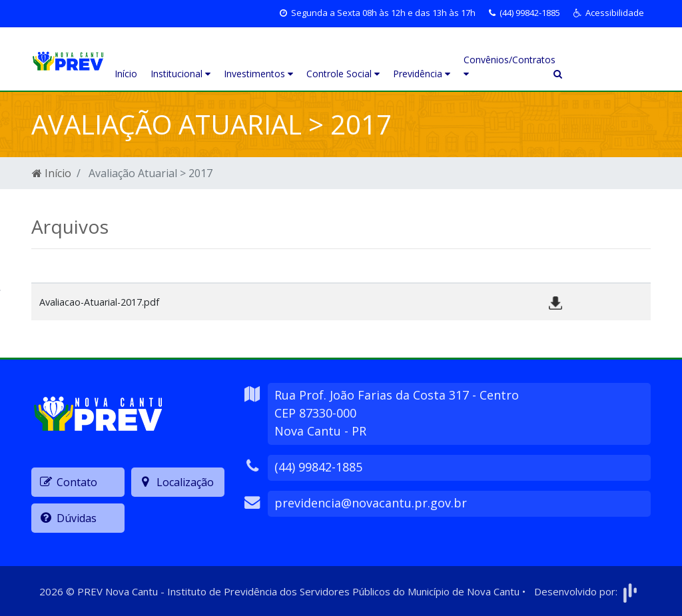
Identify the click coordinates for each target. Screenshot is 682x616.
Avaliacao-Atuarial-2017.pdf (99, 302)
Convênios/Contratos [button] (505, 66)
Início (126, 74)
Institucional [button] (180, 74)
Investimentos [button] (258, 74)
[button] (609, 13)
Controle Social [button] (343, 74)
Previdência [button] (422, 74)
